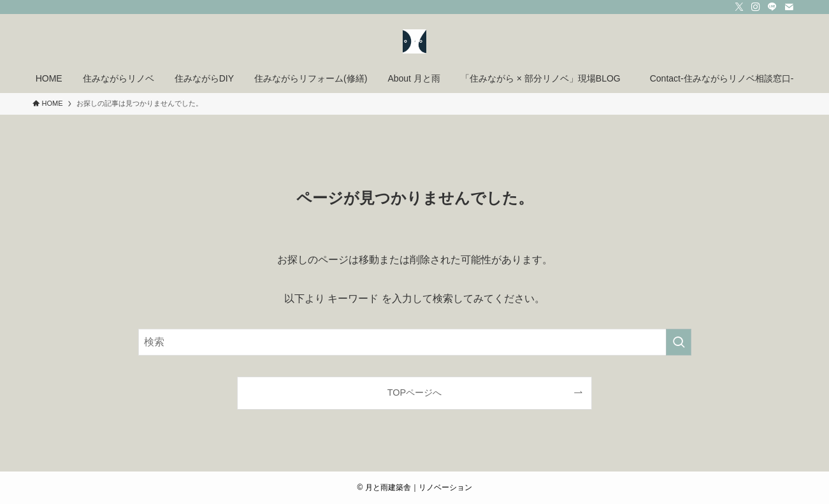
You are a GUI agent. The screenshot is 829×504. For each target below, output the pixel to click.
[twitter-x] (739, 7)
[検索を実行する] (679, 342)
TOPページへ (414, 392)
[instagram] (756, 7)
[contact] (789, 7)
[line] (772, 7)
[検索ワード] (415, 342)
